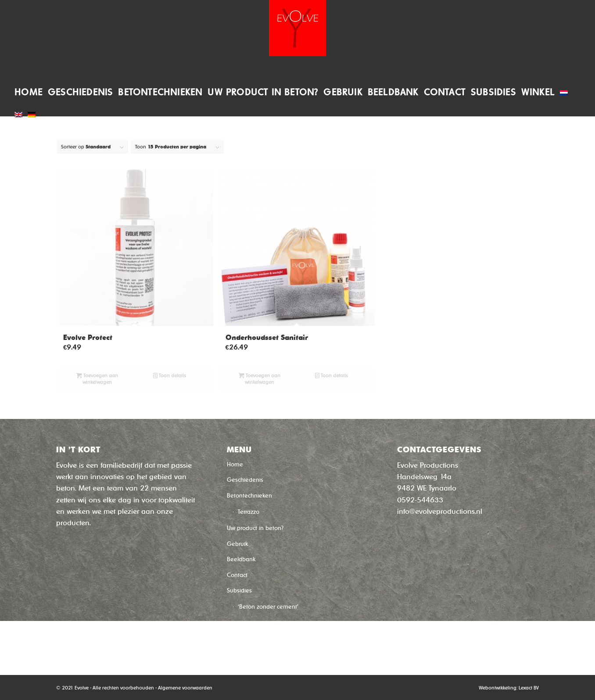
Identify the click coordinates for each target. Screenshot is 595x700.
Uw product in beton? (255, 528)
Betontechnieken (249, 496)
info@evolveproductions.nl (440, 511)
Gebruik (237, 544)
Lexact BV (529, 688)
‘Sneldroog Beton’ (262, 624)
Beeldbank (241, 559)
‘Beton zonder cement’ (268, 607)
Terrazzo (249, 512)
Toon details (170, 376)
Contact (237, 575)
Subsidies (239, 590)
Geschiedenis (245, 480)
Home (235, 464)
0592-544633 (420, 500)
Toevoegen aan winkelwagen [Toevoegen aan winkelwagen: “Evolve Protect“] (97, 379)
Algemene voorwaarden (185, 688)
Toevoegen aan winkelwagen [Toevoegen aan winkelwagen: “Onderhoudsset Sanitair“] (260, 379)
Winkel (235, 640)
